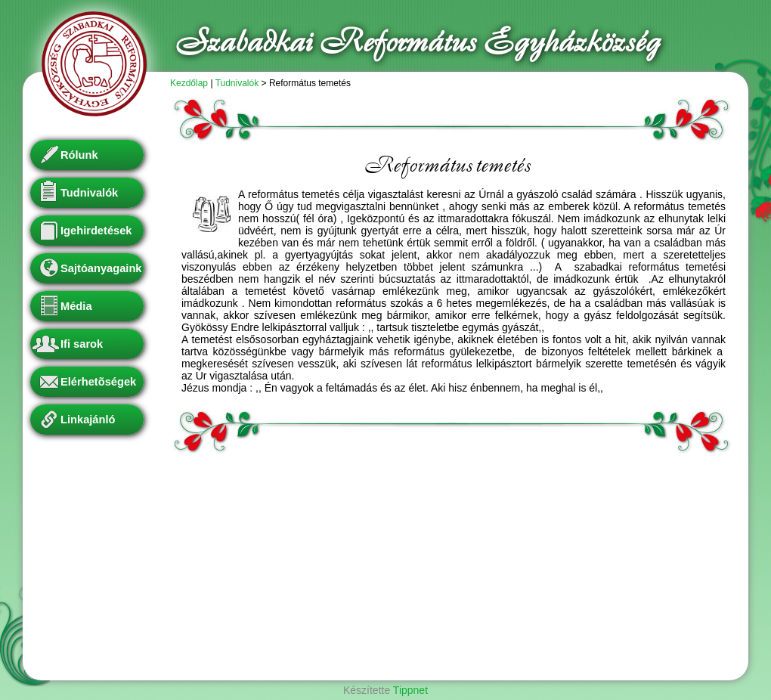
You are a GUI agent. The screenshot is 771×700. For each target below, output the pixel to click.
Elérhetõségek (98, 382)
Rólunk (79, 155)
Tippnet (410, 690)
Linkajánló (88, 420)
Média (76, 306)
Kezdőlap (189, 83)
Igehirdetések (96, 231)
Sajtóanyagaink (101, 268)
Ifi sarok (82, 344)
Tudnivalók (237, 83)
